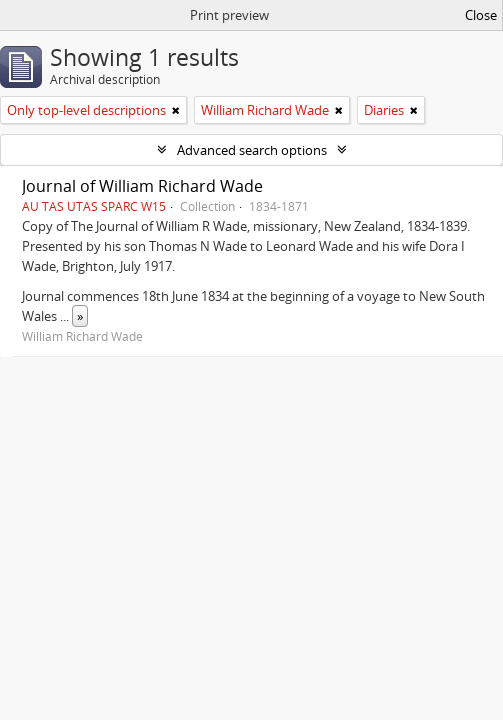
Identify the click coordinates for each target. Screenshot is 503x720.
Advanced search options (252, 150)
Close (481, 15)
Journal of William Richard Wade (142, 186)
